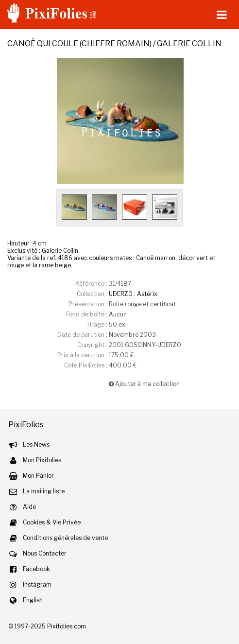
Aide (29, 507)
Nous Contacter (45, 553)
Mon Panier (38, 476)
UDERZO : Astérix (133, 294)
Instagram (37, 584)
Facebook (36, 569)
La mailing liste (44, 491)
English (33, 600)
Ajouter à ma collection (144, 384)
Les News (36, 444)
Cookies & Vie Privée (52, 522)
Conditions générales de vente (65, 538)
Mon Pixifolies (42, 460)
